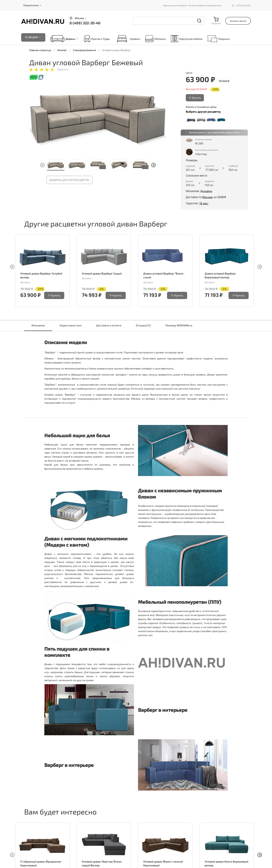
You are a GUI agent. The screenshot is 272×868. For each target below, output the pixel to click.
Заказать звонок (238, 21)
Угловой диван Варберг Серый (102, 273)
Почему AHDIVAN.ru (179, 325)
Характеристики (71, 325)
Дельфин (206, 191)
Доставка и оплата (109, 325)
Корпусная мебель (187, 39)
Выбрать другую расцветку (69, 180)
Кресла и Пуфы (97, 39)
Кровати (128, 39)
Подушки (219, 39)
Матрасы (156, 39)
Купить (195, 98)
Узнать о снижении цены (201, 107)
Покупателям (31, 5)
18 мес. (204, 203)
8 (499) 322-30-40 (85, 23)
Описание (38, 325)
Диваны (70, 39)
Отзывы (143, 325)
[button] (154, 165)
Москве (207, 197)
